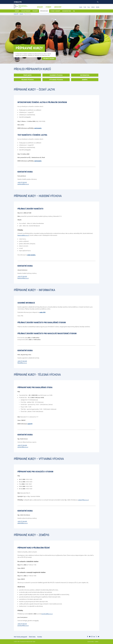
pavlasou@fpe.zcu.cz (23, 184)
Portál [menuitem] (85, 7)
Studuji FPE (18, 2)
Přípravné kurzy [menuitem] (44, 11)
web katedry (38, 128)
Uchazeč (21, 14)
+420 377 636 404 (22, 445)
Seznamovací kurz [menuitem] (67, 11)
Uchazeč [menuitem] (40, 7)
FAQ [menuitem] (74, 11)
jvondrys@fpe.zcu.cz (47, 614)
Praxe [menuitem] (89, 7)
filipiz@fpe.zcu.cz (22, 363)
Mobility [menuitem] (98, 7)
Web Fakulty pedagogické (20, 637)
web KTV (30, 424)
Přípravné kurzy (27, 14)
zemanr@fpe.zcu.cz (23, 447)
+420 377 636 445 (22, 361)
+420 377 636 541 (22, 182)
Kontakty (40, 637)
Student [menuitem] (48, 7)
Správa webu (91, 642)
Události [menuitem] (93, 7)
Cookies (96, 642)
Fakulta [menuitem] (81, 7)
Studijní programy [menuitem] (26, 11)
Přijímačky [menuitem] (35, 11)
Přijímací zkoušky (49, 59)
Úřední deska (32, 637)
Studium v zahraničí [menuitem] (55, 11)
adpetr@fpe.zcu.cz (83, 500)
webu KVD (42, 312)
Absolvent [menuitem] (58, 7)
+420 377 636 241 (22, 624)
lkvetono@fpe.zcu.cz (23, 235)
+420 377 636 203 (22, 276)
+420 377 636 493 (22, 521)
